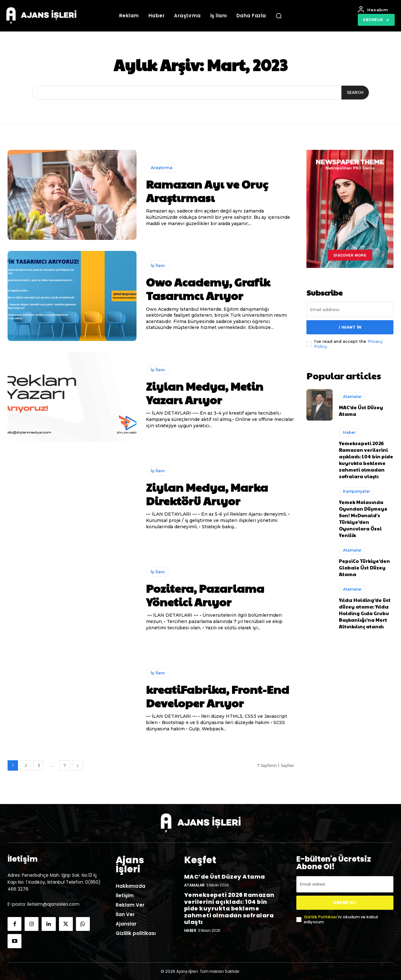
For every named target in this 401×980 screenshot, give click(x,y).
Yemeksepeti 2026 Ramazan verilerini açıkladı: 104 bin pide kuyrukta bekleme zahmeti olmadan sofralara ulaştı (366, 458)
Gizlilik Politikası (320, 917)
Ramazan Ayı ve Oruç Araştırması (207, 191)
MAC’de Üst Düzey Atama (225, 875)
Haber (349, 431)
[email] (350, 309)
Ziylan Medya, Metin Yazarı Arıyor (205, 393)
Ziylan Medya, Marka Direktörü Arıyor (207, 494)
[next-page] (78, 765)
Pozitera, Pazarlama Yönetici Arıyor (205, 595)
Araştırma (162, 167)
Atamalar (352, 395)
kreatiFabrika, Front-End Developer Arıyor (218, 696)
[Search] (354, 93)
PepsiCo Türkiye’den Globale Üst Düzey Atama (364, 566)
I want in (350, 327)
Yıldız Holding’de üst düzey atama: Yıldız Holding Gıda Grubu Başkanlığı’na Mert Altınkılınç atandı (365, 611)
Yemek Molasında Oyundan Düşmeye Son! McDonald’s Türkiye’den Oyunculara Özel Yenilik (363, 517)
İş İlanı (158, 265)
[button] (279, 16)
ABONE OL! (345, 903)
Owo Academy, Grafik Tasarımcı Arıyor (208, 289)
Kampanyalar (357, 489)
